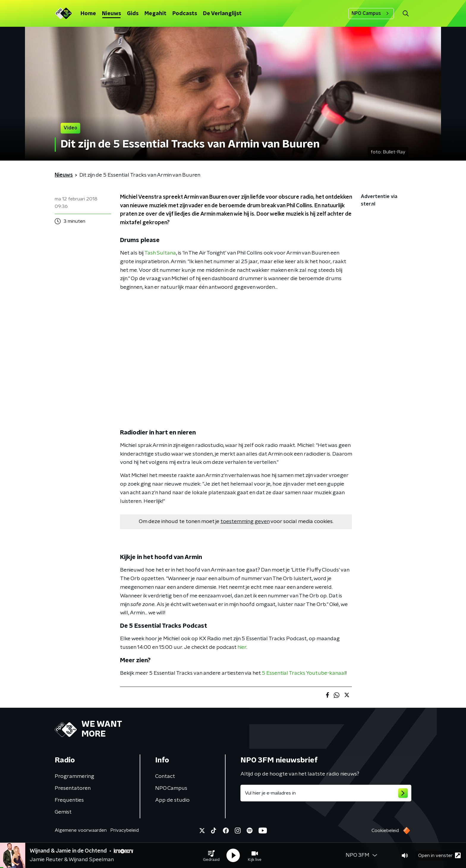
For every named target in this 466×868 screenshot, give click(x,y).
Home (88, 14)
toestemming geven (245, 522)
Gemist (63, 812)
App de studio (172, 800)
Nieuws (111, 14)
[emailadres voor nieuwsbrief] (326, 793)
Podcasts (185, 14)
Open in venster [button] (439, 855)
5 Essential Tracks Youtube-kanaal (304, 673)
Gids (133, 14)
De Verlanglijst (222, 14)
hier (242, 647)
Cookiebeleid (385, 831)
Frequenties (69, 800)
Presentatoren (73, 788)
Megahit (155, 14)
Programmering (74, 776)
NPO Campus (371, 13)
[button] (211, 856)
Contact (165, 776)
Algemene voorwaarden (81, 830)
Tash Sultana (160, 253)
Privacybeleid (125, 830)
